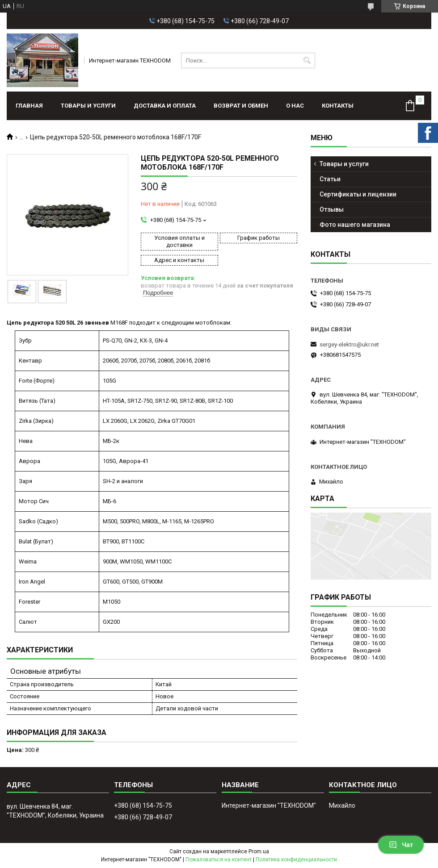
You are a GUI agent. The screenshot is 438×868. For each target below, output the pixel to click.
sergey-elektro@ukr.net (349, 344)
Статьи (330, 179)
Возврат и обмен (241, 106)
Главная (29, 106)
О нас (295, 106)
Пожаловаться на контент (219, 860)
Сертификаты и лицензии (358, 194)
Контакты (338, 106)
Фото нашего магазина (355, 225)
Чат (401, 845)
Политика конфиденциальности (296, 860)
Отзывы (332, 209)
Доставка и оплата (165, 106)
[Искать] (307, 61)
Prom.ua (259, 851)
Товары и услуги (88, 106)
